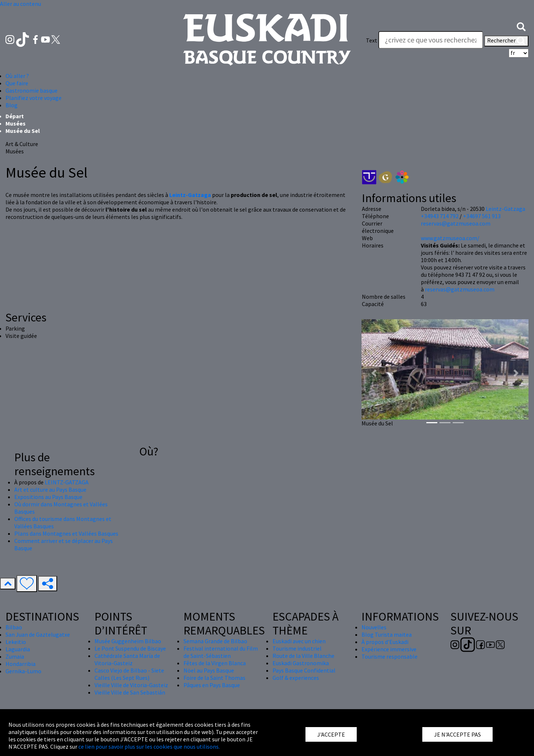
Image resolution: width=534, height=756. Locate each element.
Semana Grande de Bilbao (215, 641)
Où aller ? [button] (17, 76)
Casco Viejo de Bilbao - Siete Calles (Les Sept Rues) (129, 674)
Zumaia (15, 656)
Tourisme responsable (390, 656)
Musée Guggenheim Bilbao (128, 641)
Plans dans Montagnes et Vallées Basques (66, 533)
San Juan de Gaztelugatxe (38, 634)
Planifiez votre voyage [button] (34, 98)
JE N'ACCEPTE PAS (457, 734)
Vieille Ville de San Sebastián (130, 692)
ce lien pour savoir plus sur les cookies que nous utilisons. (149, 746)
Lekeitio (16, 642)
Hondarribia (21, 664)
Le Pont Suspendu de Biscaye (130, 648)
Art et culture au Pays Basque (50, 489)
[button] (521, 26)
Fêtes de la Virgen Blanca (215, 663)
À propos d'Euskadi (385, 642)
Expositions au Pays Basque (48, 497)
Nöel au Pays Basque (209, 670)
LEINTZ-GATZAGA (67, 482)
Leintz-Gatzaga (505, 209)
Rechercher (506, 41)
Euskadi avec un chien (299, 641)
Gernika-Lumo (23, 671)
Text (372, 40)
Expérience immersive (389, 649)
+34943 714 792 (440, 216)
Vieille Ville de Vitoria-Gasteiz (131, 685)
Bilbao (14, 627)
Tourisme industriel (297, 648)
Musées (16, 123)
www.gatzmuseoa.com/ (450, 238)
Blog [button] (12, 105)
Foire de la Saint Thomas (214, 678)
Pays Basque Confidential (304, 670)
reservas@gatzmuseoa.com (456, 223)
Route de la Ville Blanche (303, 656)
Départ (15, 116)
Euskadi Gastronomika (301, 663)
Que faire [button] (17, 83)
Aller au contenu (21, 4)
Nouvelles (374, 627)
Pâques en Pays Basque (212, 685)
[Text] (431, 40)
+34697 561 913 (482, 216)
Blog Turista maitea (387, 634)
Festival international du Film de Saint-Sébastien (221, 652)
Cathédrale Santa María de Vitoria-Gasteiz (127, 659)
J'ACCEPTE (331, 734)
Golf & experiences (296, 678)
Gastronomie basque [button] (31, 90)
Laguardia (18, 649)
